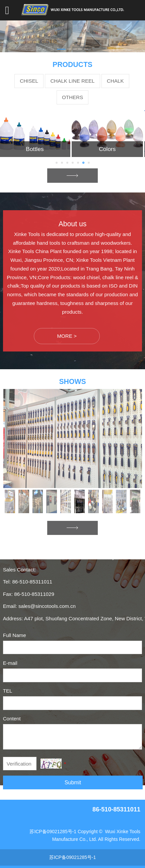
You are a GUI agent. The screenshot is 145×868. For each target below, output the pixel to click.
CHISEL (29, 81)
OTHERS (72, 97)
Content (12, 719)
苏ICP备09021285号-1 (53, 832)
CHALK (115, 81)
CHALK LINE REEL (72, 81)
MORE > (67, 336)
